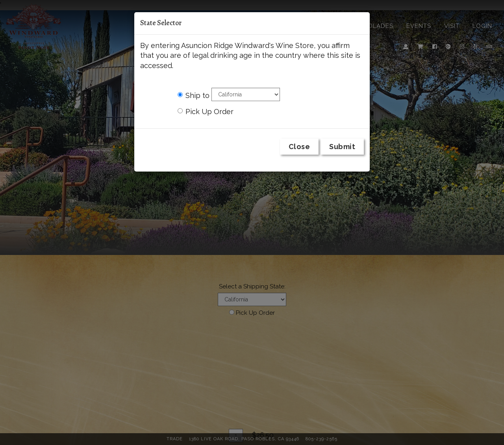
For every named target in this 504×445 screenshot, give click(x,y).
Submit (342, 147)
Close (299, 147)
